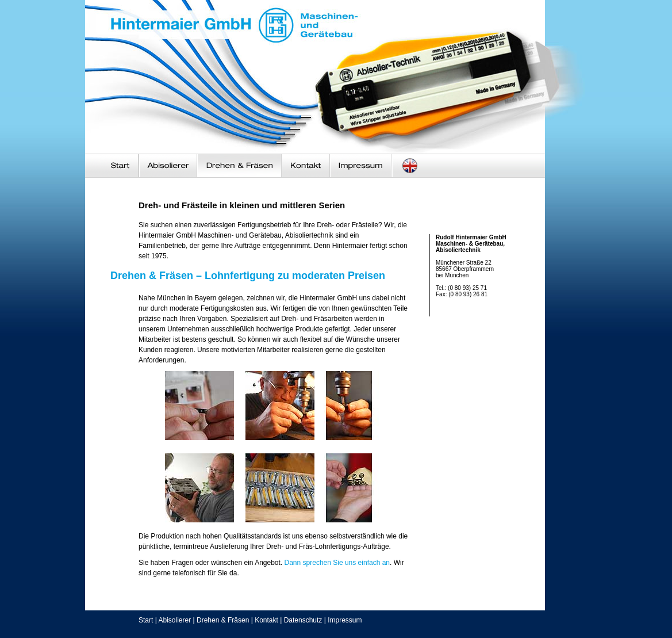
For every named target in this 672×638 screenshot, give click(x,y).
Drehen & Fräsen (223, 620)
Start (146, 620)
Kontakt (266, 620)
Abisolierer (174, 620)
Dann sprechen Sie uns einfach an (337, 563)
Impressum (345, 620)
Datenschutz (303, 620)
